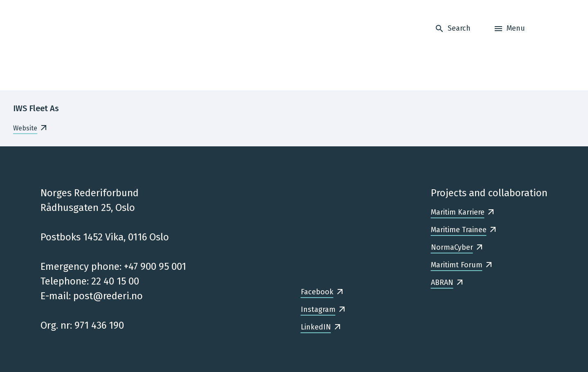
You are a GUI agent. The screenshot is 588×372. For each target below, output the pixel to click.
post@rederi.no (108, 296)
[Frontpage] (92, 45)
